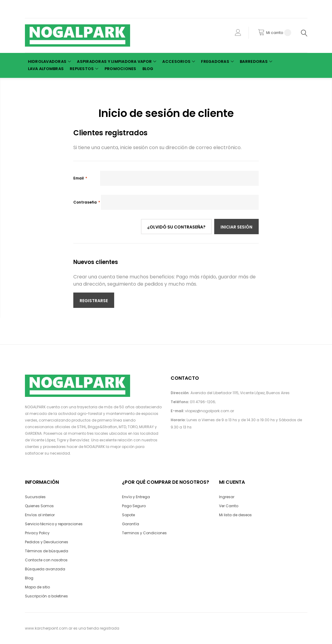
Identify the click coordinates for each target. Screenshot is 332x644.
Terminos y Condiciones (144, 533)
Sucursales (35, 497)
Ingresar (227, 497)
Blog (29, 578)
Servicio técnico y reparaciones (54, 524)
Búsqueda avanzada (45, 569)
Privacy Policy (37, 533)
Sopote (128, 515)
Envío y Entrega (136, 497)
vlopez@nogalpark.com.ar (210, 411)
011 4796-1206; (203, 402)
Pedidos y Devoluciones (47, 542)
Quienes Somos (39, 506)
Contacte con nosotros (46, 560)
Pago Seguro (134, 506)
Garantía (131, 524)
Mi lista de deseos (235, 515)
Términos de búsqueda (47, 551)
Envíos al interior (40, 515)
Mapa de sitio (37, 587)
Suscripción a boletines (46, 596)
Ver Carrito (229, 506)
